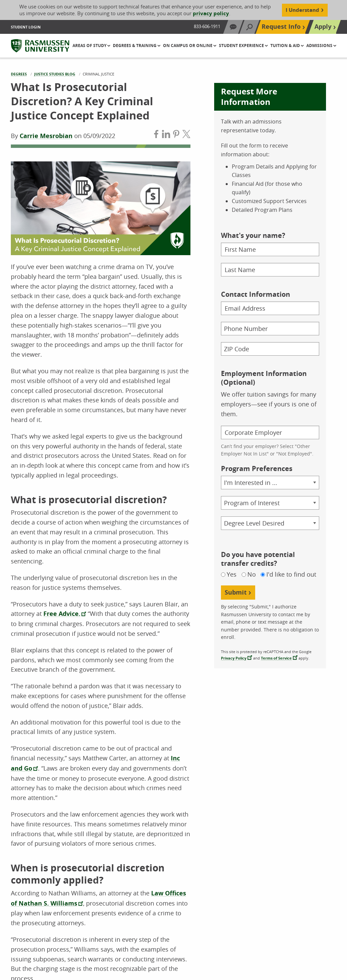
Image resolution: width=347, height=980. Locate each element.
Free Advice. (62, 614)
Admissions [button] (320, 46)
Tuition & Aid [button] (286, 46)
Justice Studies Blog (55, 74)
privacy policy (211, 13)
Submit (236, 592)
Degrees (19, 74)
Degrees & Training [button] (135, 46)
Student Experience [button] (242, 46)
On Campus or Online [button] (188, 46)
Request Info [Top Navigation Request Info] (281, 27)
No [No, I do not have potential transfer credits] (252, 574)
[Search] (249, 27)
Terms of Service (276, 658)
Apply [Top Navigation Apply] (323, 27)
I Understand (302, 10)
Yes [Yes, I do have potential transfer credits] (232, 574)
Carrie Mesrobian (46, 136)
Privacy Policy (234, 658)
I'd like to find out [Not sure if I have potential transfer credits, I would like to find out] (291, 574)
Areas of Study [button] (90, 46)
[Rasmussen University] (40, 46)
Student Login (26, 27)
